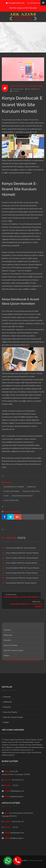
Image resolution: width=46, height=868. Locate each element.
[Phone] (17, 861)
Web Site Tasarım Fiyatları (13, 650)
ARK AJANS (23, 860)
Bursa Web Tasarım (34, 89)
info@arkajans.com (15, 3)
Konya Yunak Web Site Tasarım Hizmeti (21, 548)
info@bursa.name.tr (17, 796)
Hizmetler (7, 640)
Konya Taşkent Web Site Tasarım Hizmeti (22, 563)
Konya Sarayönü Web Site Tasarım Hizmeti (22, 578)
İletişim (6, 655)
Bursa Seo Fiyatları (11, 645)
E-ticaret (16, 91)
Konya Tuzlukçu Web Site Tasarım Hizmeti (22, 558)
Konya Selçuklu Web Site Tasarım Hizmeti (22, 573)
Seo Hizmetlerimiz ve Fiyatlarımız (26, 461)
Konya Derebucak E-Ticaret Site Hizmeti (27, 86)
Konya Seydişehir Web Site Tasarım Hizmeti (22, 568)
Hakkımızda (8, 635)
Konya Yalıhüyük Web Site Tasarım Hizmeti (22, 553)
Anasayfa (7, 630)
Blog (4, 458)
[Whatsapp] (8, 861)
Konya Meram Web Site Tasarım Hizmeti (21, 583)
